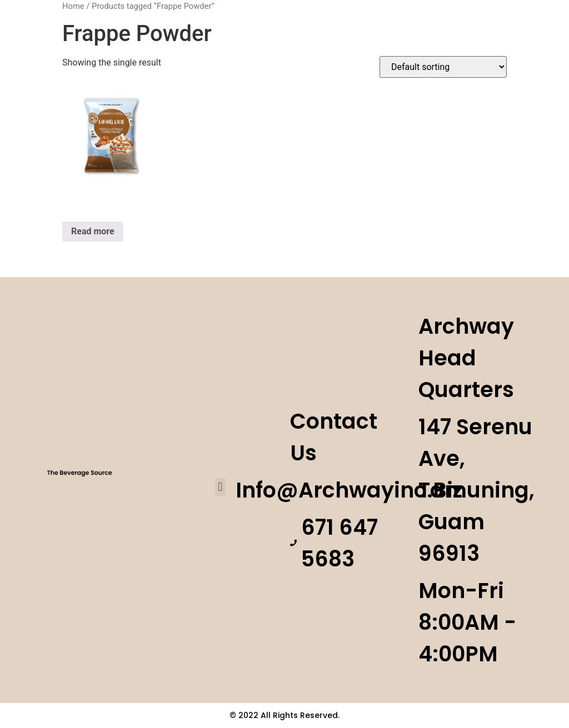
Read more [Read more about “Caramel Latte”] (93, 231)
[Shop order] (443, 67)
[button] (220, 487)
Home (73, 6)
